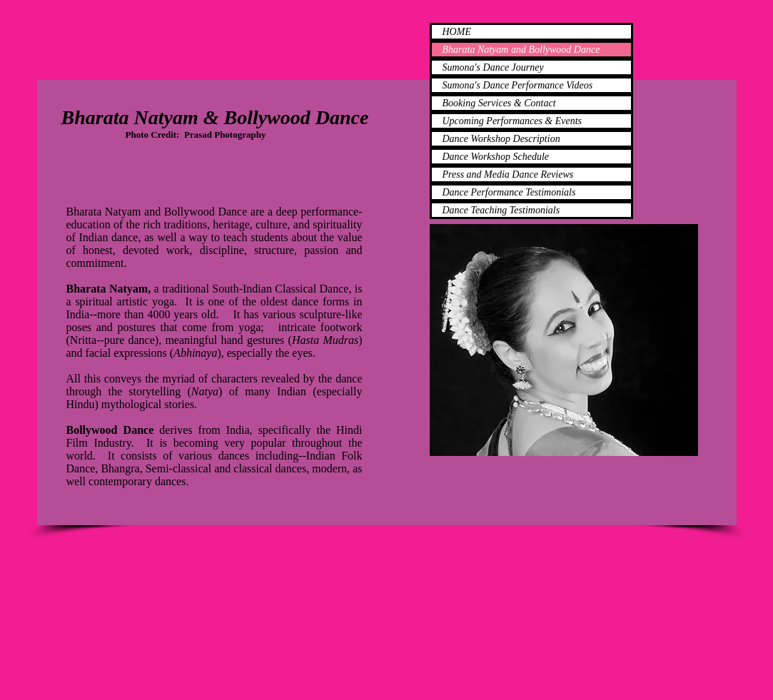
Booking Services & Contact (499, 103)
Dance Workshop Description (501, 139)
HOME (457, 32)
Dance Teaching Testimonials (501, 210)
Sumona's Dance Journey (493, 67)
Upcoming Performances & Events (512, 121)
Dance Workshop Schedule (496, 157)
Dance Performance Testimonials (509, 192)
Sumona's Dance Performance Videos (518, 85)
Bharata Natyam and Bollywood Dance (521, 50)
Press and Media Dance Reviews (508, 174)
